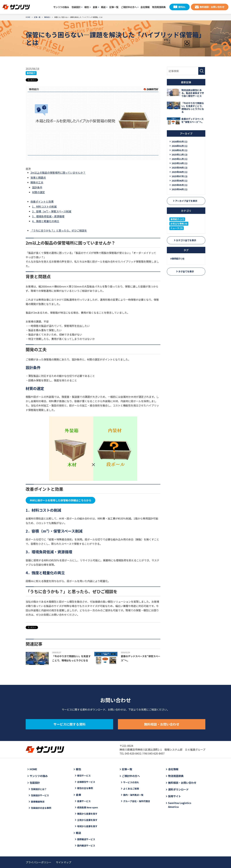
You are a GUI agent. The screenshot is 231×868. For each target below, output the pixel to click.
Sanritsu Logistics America (180, 805)
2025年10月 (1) (180, 163)
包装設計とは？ (39, 789)
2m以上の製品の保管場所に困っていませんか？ (58, 173)
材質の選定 (38, 192)
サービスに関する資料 (69, 724)
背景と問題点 (38, 178)
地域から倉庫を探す (87, 826)
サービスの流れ (131, 782)
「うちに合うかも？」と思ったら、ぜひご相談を (59, 230)
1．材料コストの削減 (44, 206)
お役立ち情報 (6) (179, 224)
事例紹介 (31, 73)
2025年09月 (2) (180, 168)
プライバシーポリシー (38, 862)
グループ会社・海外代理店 (137, 801)
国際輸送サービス (86, 839)
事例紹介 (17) (177, 219)
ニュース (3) (177, 228)
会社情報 (145, 7)
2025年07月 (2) (180, 176)
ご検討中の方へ (129, 7)
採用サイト (175, 796)
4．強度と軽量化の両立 (46, 221)
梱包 (87, 7)
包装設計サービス (40, 795)
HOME (33, 769)
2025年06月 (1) (180, 181)
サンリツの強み (61, 7)
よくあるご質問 (131, 789)
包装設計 (76, 7)
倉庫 (95, 7)
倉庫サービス (84, 801)
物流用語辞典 (159, 7)
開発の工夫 (37, 182)
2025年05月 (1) (180, 185)
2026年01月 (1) (180, 150)
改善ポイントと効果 (42, 201)
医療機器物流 (38, 802)
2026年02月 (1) (180, 146)
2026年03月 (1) (180, 142)
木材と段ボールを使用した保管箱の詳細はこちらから (60, 500)
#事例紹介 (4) (177, 259)
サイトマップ (64, 862)
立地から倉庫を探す (87, 820)
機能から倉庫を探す (87, 814)
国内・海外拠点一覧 (133, 795)
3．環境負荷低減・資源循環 (48, 216)
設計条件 (37, 187)
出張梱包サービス (86, 782)
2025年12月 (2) (180, 155)
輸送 (103, 7)
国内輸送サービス (86, 845)
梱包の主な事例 (85, 788)
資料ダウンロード (178, 789)
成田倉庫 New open (88, 807)
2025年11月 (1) (180, 159)
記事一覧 (114, 7)
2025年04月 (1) (180, 189)
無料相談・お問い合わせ (212, 7)
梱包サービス (84, 776)
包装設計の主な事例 (41, 808)
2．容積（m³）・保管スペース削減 (52, 211)
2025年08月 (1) (180, 172)
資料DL (182, 7)
